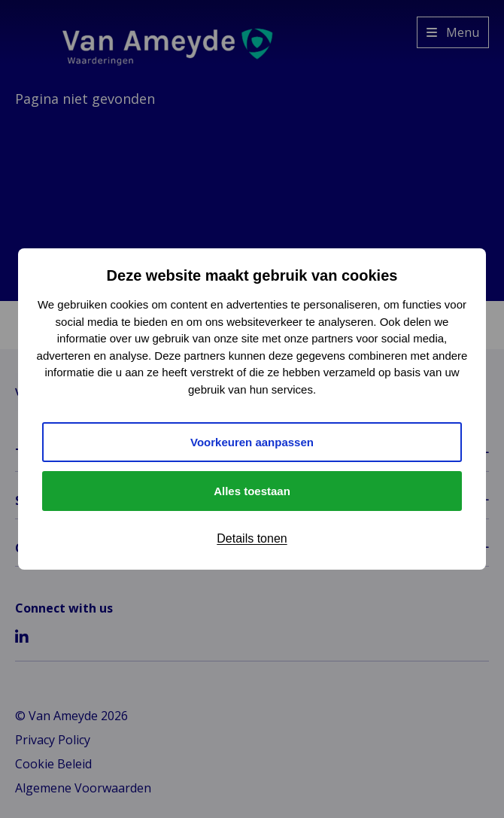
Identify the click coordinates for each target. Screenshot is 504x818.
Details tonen (252, 538)
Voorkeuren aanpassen (252, 442)
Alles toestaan (252, 491)
